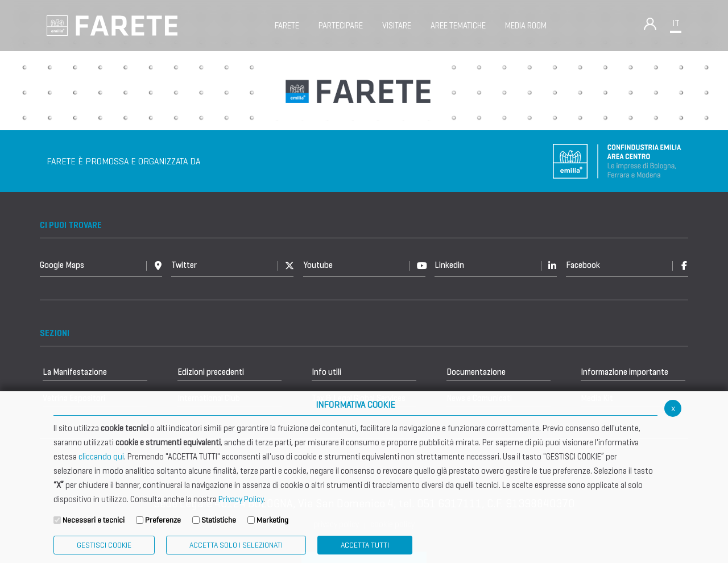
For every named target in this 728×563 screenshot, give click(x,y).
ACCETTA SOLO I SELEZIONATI (236, 545)
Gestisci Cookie (104, 545)
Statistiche (219, 520)
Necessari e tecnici (94, 520)
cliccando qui (101, 457)
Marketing (272, 520)
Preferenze (163, 520)
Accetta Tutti (365, 545)
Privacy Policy (241, 499)
